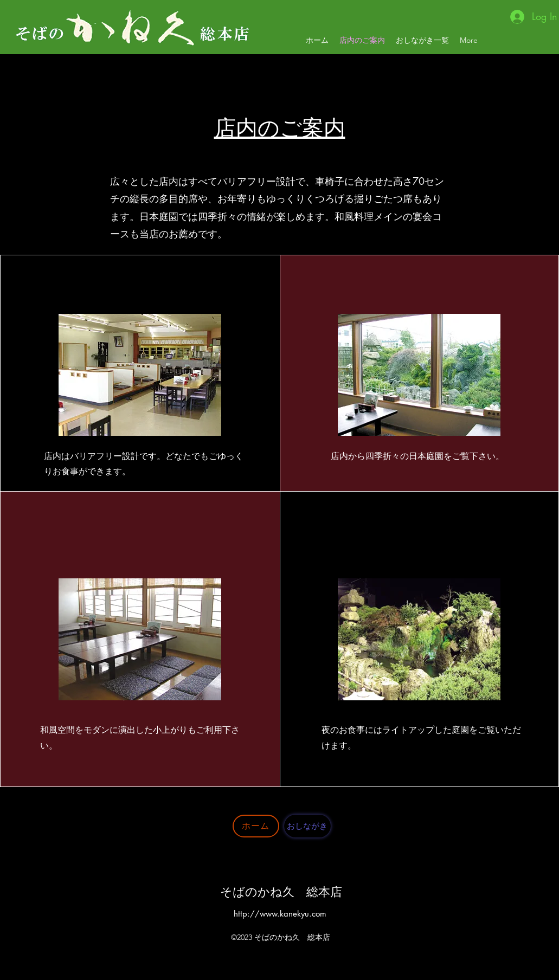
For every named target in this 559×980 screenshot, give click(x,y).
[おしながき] (307, 826)
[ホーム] (256, 826)
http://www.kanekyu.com (280, 914)
